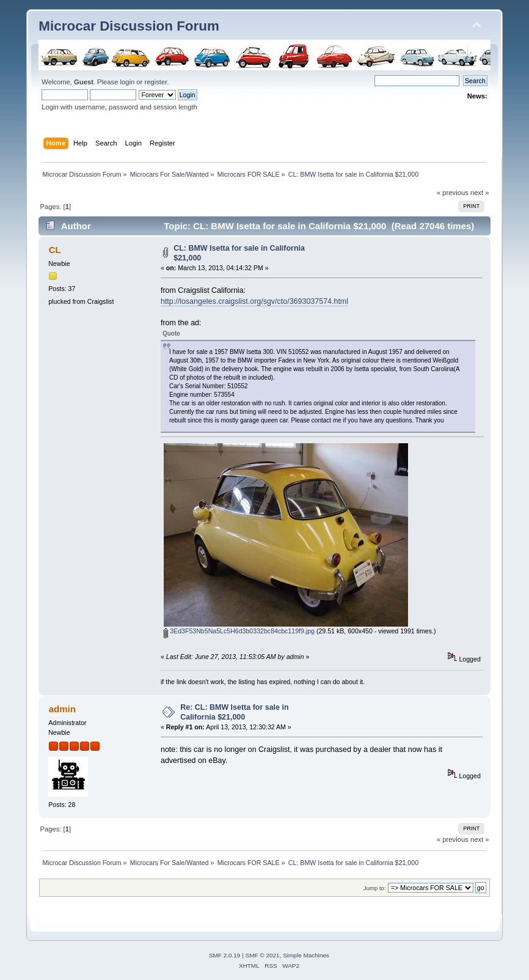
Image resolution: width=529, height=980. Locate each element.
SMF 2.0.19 (225, 955)
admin (62, 709)
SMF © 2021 (263, 955)
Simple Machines (306, 955)
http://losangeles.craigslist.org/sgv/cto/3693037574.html (254, 301)
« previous (453, 193)
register (155, 82)
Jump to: (375, 888)
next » (480, 193)
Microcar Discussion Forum (129, 26)
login (128, 82)
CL (55, 250)
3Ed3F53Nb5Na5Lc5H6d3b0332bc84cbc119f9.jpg (239, 631)
